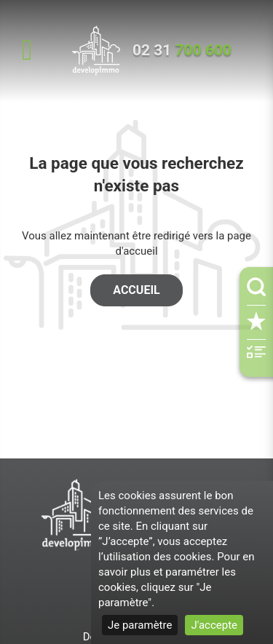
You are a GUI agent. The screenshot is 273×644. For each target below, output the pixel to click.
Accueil (136, 290)
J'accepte (214, 625)
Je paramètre (140, 625)
